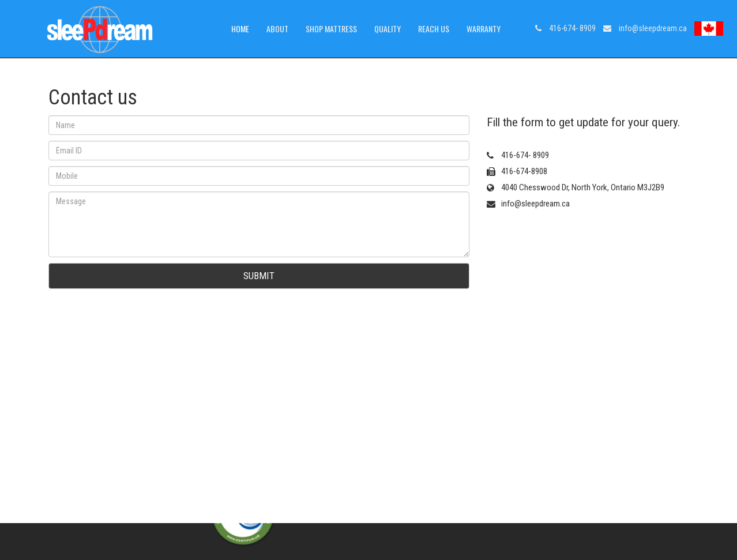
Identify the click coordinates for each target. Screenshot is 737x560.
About (277, 29)
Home (240, 29)
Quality (388, 29)
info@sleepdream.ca (645, 28)
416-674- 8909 (565, 28)
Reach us (434, 29)
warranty (484, 29)
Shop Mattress (331, 29)
